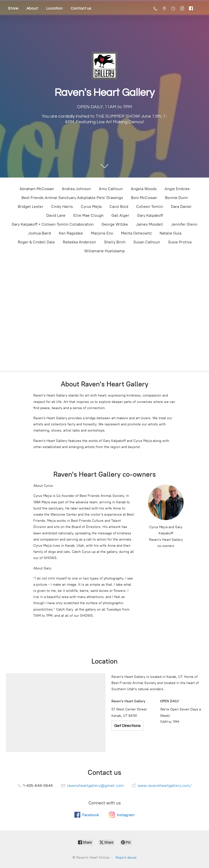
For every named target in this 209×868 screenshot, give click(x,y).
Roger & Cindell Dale (36, 242)
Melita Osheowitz (136, 233)
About (32, 8)
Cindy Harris (62, 207)
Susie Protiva (180, 242)
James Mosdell (149, 224)
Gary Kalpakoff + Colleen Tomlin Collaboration (53, 224)
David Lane (56, 215)
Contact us (81, 8)
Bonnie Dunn (176, 198)
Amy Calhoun (111, 189)
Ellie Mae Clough (88, 215)
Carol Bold (119, 207)
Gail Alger (120, 215)
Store (13, 8)
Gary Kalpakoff (150, 215)
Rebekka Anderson (79, 242)
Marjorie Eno (102, 233)
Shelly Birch (115, 242)
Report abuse (126, 858)
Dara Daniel (181, 207)
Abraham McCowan (37, 189)
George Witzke (115, 224)
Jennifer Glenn (184, 224)
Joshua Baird (39, 233)
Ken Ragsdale (71, 233)
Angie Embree (177, 189)
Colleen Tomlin (150, 207)
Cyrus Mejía (91, 207)
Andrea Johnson (76, 189)
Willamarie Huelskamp (104, 251)
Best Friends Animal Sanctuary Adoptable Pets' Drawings (72, 198)
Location (54, 8)
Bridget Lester (31, 207)
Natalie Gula (170, 233)
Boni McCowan (144, 198)
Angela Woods (144, 189)
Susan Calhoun (147, 242)
